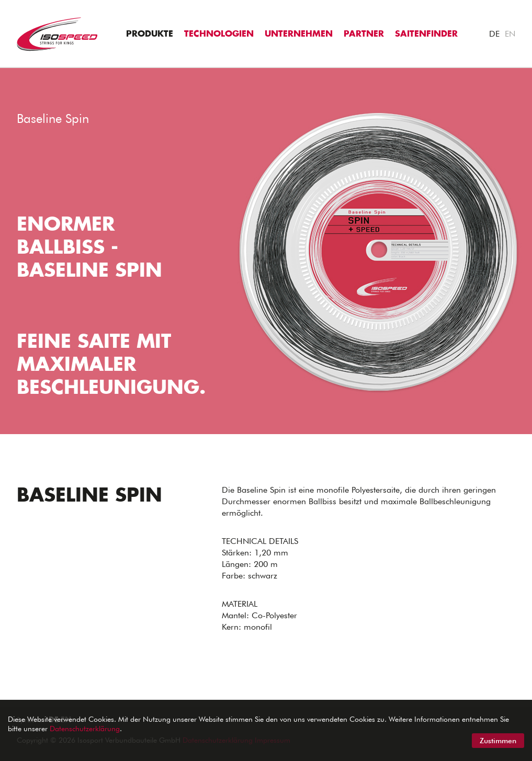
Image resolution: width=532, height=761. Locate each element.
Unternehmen (299, 34)
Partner (364, 34)
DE (494, 34)
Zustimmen (498, 741)
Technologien (219, 34)
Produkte (150, 34)
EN (510, 34)
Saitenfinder (426, 34)
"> (5, 73)
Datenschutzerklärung (85, 729)
